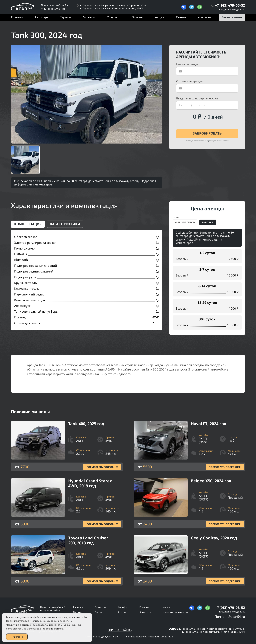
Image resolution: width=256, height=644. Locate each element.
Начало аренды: (187, 64)
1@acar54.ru (235, 617)
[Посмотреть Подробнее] (67, 446)
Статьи (181, 17)
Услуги (112, 17)
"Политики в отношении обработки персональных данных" (42, 630)
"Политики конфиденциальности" (50, 626)
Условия (89, 17)
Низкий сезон (185, 222)
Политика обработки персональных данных (149, 637)
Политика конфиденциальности (101, 637)
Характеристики (65, 224)
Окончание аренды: (190, 81)
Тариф (176, 217)
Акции (160, 17)
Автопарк (41, 17)
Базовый (208, 222)
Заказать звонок (232, 17)
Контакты (205, 17)
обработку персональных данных (218, 141)
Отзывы (137, 17)
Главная (17, 17)
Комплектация (28, 224)
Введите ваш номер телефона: (197, 98)
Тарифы (66, 17)
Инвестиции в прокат (175, 612)
